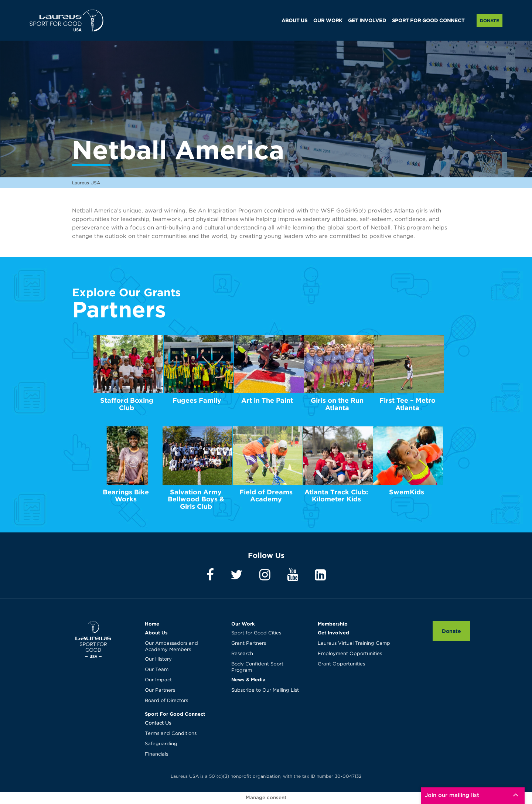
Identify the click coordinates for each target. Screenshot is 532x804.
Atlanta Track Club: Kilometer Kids (336, 496)
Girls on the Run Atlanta (337, 404)
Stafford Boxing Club (127, 404)
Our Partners (160, 690)
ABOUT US (294, 21)
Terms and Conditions (171, 734)
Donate (490, 21)
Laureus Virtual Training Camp (354, 643)
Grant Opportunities (341, 664)
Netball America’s (97, 211)
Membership (333, 624)
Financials (156, 754)
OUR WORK (328, 21)
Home (152, 624)
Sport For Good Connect (175, 714)
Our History (158, 659)
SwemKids (407, 492)
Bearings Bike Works (126, 496)
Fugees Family (197, 400)
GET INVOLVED (367, 21)
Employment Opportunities (350, 654)
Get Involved (333, 633)
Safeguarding (161, 744)
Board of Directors (166, 701)
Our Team (157, 670)
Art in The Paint (267, 400)
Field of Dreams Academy (266, 496)
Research (242, 654)
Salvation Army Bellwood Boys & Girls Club (196, 499)
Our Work (243, 624)
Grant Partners (249, 643)
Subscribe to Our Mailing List (265, 690)
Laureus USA (66, 20)
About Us (156, 633)
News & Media (248, 679)
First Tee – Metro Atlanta (407, 404)
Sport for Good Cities (256, 633)
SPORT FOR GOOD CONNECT (428, 21)
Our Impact (158, 680)
